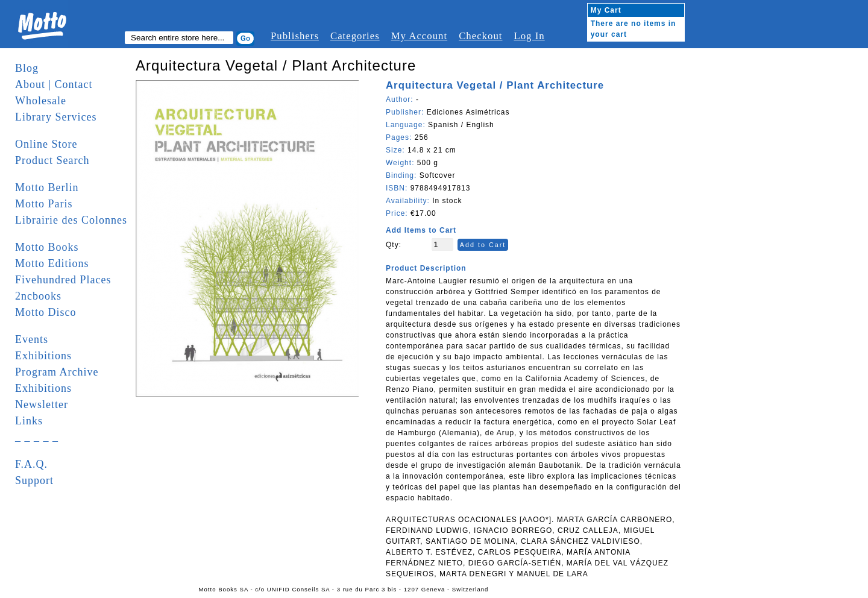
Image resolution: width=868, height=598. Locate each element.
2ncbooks (38, 296)
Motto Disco (46, 312)
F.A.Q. (31, 464)
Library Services (56, 117)
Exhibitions (43, 356)
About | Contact (54, 84)
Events (32, 339)
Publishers (295, 36)
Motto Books (47, 247)
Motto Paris (44, 204)
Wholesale (41, 101)
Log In (529, 36)
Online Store (46, 144)
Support (34, 480)
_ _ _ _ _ (37, 437)
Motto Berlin (47, 187)
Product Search (52, 160)
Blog (27, 68)
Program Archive (57, 372)
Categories (355, 36)
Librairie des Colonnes (71, 220)
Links (29, 421)
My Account (419, 36)
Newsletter (42, 404)
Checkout (480, 36)
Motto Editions (52, 263)
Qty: (394, 245)
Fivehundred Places (63, 280)
